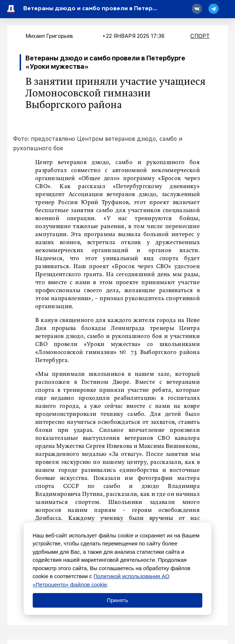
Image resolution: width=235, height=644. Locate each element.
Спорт (200, 36)
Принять (117, 600)
